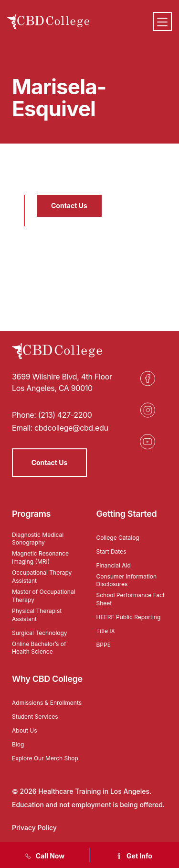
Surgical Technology (40, 633)
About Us (24, 730)
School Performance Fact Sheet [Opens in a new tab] (131, 599)
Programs (31, 514)
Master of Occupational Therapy (44, 596)
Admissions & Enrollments (47, 703)
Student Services (35, 717)
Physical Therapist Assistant (37, 615)
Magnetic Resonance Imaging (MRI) (40, 557)
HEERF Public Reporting (129, 617)
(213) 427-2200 (65, 415)
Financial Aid (114, 565)
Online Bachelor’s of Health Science (39, 648)
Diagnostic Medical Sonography (38, 539)
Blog (18, 744)
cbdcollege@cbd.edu (71, 428)
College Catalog (118, 538)
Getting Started (127, 514)
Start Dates (111, 551)
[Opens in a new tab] (147, 378)
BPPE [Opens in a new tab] (104, 645)
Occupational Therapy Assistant (42, 577)
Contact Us (69, 206)
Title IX (106, 631)
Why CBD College (47, 679)
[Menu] (162, 22)
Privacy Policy (34, 828)
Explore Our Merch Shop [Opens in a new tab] (45, 758)
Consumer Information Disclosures (127, 580)
